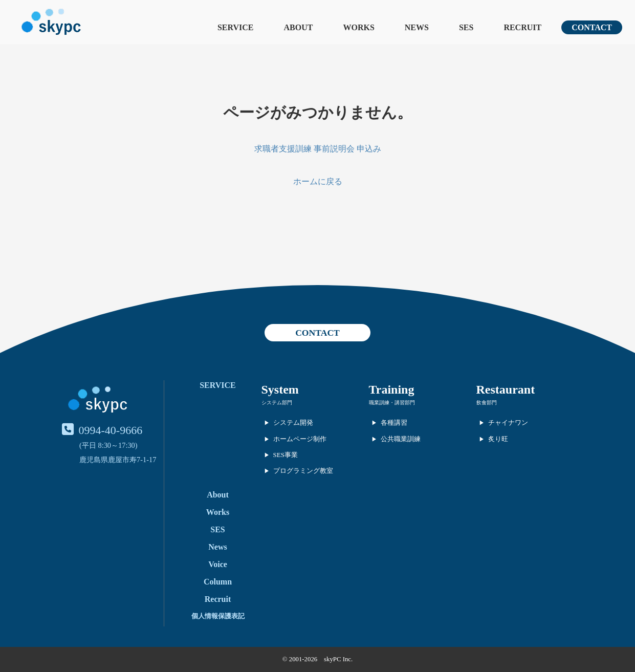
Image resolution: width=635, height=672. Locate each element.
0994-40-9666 (111, 430)
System (280, 389)
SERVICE (236, 27)
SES (466, 27)
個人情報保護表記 (218, 616)
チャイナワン (508, 422)
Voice (218, 564)
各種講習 (394, 422)
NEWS (417, 27)
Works (218, 512)
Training (392, 389)
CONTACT (592, 27)
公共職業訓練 (401, 439)
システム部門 (277, 403)
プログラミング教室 (303, 471)
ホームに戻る (318, 181)
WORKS (358, 27)
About (218, 495)
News (217, 547)
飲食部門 (487, 403)
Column (218, 582)
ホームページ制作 (300, 439)
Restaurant (506, 389)
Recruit (218, 599)
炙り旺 (498, 439)
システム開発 (293, 422)
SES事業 (286, 455)
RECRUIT (522, 27)
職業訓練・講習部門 (392, 403)
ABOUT (299, 27)
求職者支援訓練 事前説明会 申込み (318, 149)
